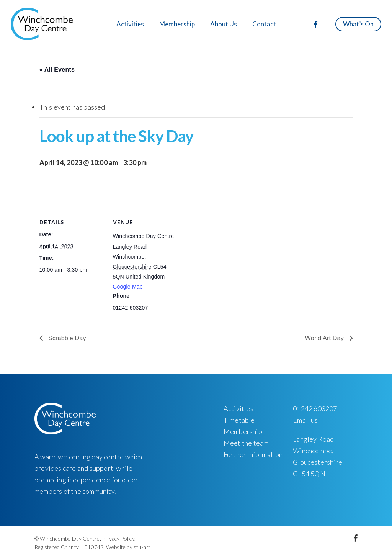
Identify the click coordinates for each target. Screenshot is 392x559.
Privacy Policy (118, 539)
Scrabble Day (66, 338)
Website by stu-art (128, 547)
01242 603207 (315, 408)
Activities (238, 408)
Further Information (253, 454)
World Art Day (325, 338)
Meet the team (246, 443)
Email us (305, 420)
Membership (243, 431)
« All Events (57, 70)
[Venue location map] (227, 258)
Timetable (239, 420)
